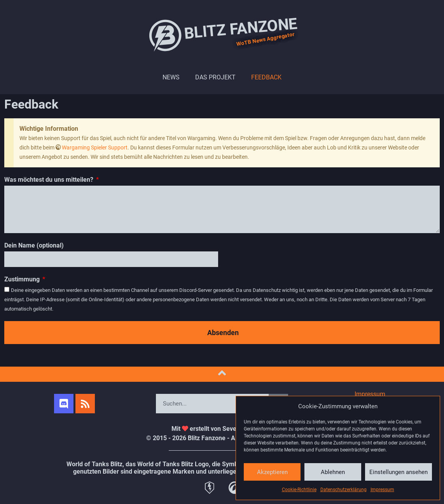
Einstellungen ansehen (399, 472)
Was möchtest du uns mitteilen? (50, 180)
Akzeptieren (272, 472)
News (171, 77)
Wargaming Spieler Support (95, 148)
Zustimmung (23, 279)
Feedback (266, 77)
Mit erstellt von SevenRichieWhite (222, 429)
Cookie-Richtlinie (299, 490)
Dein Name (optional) (34, 245)
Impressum (382, 490)
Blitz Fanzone (222, 35)
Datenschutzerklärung (343, 490)
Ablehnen (333, 472)
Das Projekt (215, 77)
